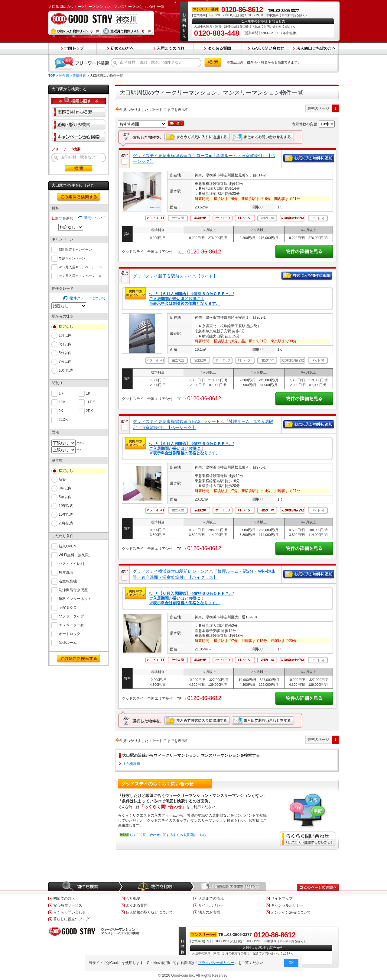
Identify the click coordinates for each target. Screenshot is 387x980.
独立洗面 (66, 572)
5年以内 (65, 497)
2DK (89, 410)
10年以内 (66, 506)
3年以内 (65, 488)
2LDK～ (65, 419)
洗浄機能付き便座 (73, 590)
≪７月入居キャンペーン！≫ (80, 275)
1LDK (90, 402)
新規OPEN (67, 546)
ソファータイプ (71, 616)
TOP (52, 76)
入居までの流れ (211, 898)
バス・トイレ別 (71, 563)
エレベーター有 (71, 625)
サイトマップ (282, 898)
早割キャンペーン (72, 258)
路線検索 (79, 76)
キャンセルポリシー (287, 905)
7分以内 (65, 362)
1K (88, 393)
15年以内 (66, 514)
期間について (95, 218)
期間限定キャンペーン (75, 249)
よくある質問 (137, 905)
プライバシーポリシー (216, 963)
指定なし (66, 327)
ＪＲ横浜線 (131, 764)
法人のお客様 (209, 912)
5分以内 (65, 353)
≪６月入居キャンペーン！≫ (80, 266)
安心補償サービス (68, 905)
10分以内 (66, 370)
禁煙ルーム (68, 642)
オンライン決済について (291, 912)
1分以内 (65, 335)
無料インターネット (75, 598)
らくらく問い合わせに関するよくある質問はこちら (168, 835)
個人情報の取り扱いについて (149, 912)
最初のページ (318, 108)
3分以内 (65, 344)
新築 (62, 479)
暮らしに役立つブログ (71, 919)
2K (61, 410)
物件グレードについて (88, 298)
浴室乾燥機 (68, 581)
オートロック (70, 633)
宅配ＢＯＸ (68, 607)
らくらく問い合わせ (70, 912)
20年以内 (66, 523)
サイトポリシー (211, 905)
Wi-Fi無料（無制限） (76, 554)
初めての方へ (64, 898)
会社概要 (133, 898)
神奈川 (64, 76)
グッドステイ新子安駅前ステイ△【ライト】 (175, 276)
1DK (62, 402)
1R (61, 393)
